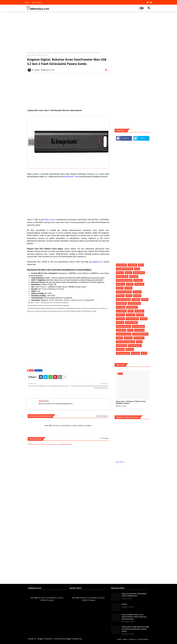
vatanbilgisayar (136, 346)
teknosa (121, 284)
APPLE (129, 288)
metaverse (140, 338)
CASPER (135, 276)
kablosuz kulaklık (124, 300)
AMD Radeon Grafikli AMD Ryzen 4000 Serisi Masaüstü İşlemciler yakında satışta (135, 629)
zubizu (121, 323)
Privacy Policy (143, 639)
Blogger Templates (45, 639)
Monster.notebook (125, 292)
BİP (131, 311)
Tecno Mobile (139, 326)
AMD (146, 300)
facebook (126, 138)
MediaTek (122, 330)
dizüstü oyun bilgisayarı (126, 342)
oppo (129, 273)
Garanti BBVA (132, 323)
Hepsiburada (123, 276)
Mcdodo (121, 315)
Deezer (129, 338)
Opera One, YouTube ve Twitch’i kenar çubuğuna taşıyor (131, 402)
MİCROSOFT (133, 307)
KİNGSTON (40, 52)
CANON (121, 319)
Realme (138, 292)
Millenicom (122, 346)
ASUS (121, 288)
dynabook (140, 330)
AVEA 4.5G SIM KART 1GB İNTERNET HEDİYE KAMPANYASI (134, 595)
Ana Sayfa (31, 52)
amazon (132, 315)
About (125, 639)
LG (142, 265)
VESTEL (121, 296)
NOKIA (138, 296)
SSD (130, 296)
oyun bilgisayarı (124, 353)
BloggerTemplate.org (74, 639)
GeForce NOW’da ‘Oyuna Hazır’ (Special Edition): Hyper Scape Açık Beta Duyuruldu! (134, 617)
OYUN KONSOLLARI (125, 280)
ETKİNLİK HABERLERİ (125, 269)
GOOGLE (140, 311)
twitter (143, 138)
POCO (141, 315)
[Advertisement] (89, 30)
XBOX (145, 319)
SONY (131, 284)
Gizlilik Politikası (37, 2)
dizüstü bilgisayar (124, 326)
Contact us (133, 639)
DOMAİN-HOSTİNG (141, 334)
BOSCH (121, 349)
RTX (145, 353)
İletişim (124, 604)
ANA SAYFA (120, 462)
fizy (131, 330)
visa (140, 342)
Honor (121, 273)
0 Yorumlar (104, 438)
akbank (137, 300)
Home (119, 639)
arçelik (131, 349)
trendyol (121, 307)
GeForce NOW (133, 319)
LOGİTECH (122, 311)
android (136, 353)
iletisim (27, 2)
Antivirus (140, 284)
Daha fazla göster (102, 416)
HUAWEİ (133, 265)
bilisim (42, 401)
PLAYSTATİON (135, 303)
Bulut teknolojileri (124, 334)
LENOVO (139, 280)
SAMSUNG (122, 265)
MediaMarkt (140, 273)
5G (138, 269)
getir (120, 338)
